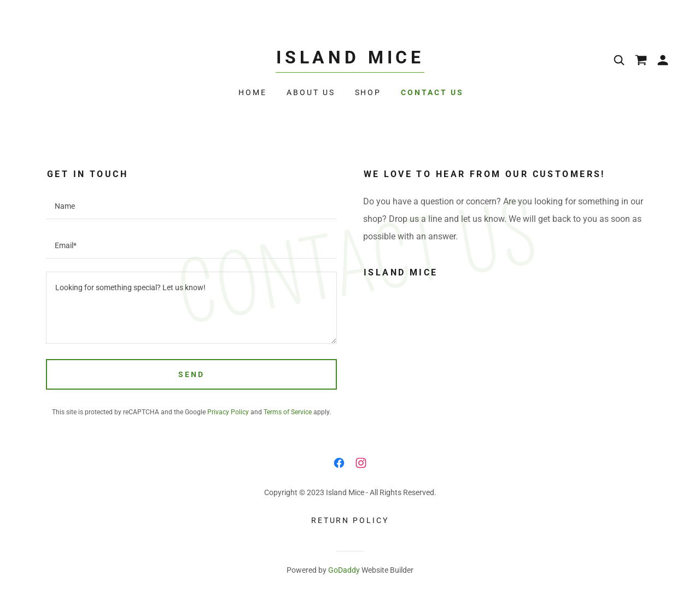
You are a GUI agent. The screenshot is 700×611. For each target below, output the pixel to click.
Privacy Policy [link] (228, 412)
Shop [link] (368, 92)
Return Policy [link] (350, 520)
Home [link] (253, 92)
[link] (350, 60)
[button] (663, 60)
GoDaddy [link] (344, 570)
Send (191, 374)
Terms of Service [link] (288, 412)
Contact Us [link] (432, 92)
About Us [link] (311, 92)
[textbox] (191, 206)
